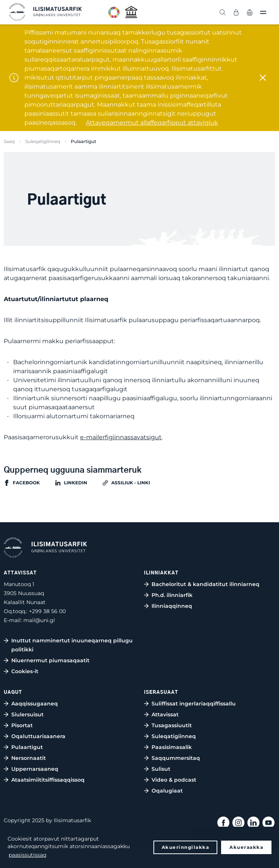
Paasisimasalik (172, 747)
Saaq (9, 141)
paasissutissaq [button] (27, 855)
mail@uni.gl (39, 620)
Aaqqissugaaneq (35, 704)
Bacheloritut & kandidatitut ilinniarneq (205, 584)
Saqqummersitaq (176, 758)
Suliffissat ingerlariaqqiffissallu (194, 704)
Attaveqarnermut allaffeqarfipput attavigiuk (152, 123)
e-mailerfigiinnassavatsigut (121, 437)
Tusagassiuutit (172, 725)
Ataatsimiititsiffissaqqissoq (48, 780)
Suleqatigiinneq (43, 141)
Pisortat (22, 725)
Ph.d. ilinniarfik (172, 595)
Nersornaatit (29, 758)
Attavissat (165, 714)
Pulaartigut (27, 747)
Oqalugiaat (167, 791)
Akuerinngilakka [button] (186, 847)
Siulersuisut (27, 714)
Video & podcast (174, 780)
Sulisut (161, 769)
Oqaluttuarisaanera (38, 736)
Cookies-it (25, 671)
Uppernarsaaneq (35, 769)
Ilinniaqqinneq (172, 606)
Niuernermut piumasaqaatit (50, 660)
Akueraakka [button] (246, 847)
